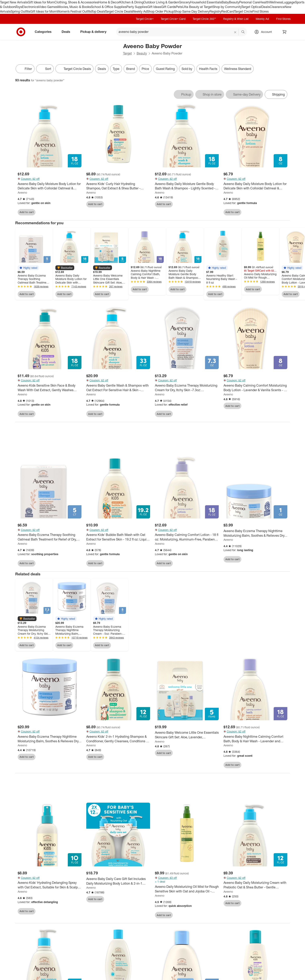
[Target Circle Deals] (74, 69)
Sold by (187, 69)
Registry (215, 11)
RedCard (228, 11)
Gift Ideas (154, 7)
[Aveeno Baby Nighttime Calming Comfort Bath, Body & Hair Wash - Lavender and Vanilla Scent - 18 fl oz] (255, 740)
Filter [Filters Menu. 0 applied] (25, 69)
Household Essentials (206, 2)
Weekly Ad (140, 11)
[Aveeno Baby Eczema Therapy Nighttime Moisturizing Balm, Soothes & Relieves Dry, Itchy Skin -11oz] (50, 740)
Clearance (277, 7)
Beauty (234, 2)
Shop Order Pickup (161, 11)
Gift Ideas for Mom (41, 2)
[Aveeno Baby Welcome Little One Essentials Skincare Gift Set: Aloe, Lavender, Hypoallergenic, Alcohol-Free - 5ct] (187, 736)
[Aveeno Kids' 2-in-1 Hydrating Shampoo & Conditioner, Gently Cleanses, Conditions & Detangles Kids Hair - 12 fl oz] (118, 740)
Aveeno (22, 192)
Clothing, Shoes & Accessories (76, 2)
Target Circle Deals (118, 11)
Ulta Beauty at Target (197, 7)
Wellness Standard (238, 69)
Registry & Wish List (236, 19)
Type (116, 69)
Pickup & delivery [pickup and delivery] (95, 32)
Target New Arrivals (14, 2)
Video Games (48, 7)
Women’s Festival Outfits (74, 11)
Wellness (276, 2)
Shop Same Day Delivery (192, 11)
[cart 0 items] (285, 32)
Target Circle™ (145, 19)
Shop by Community (227, 7)
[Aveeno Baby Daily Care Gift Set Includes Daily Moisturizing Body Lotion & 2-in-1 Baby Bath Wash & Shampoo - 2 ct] (118, 882)
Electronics (30, 7)
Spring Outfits (20, 11)
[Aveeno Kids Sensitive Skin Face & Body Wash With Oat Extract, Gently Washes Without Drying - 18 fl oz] (50, 388)
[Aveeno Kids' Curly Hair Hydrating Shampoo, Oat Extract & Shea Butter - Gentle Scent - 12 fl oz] (118, 186)
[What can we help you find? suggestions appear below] (182, 32)
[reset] (235, 32)
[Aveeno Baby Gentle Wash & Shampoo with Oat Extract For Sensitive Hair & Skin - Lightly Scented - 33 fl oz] (118, 388)
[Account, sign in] (264, 32)
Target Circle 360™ (204, 19)
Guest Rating (165, 69)
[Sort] (45, 69)
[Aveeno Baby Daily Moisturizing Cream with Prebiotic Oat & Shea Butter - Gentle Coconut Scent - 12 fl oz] (255, 886)
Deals (266, 7)
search (243, 32)
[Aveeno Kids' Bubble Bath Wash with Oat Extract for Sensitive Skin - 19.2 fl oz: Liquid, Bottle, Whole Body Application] (118, 538)
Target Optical (251, 7)
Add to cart (27, 212)
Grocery (185, 2)
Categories (45, 32)
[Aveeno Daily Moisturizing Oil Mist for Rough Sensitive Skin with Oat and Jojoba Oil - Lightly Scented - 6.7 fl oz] (187, 890)
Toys (19, 7)
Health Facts (208, 69)
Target (127, 53)
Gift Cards (168, 7)
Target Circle (243, 11)
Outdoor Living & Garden (161, 2)
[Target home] (21, 32)
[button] (28, 268)
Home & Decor (109, 2)
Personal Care (249, 2)
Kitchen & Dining (131, 2)
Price (145, 69)
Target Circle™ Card (173, 19)
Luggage (289, 2)
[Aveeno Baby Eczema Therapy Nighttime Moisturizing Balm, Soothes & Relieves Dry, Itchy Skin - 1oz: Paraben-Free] (255, 534)
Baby (225, 2)
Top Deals (98, 11)
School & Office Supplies (109, 7)
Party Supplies (137, 7)
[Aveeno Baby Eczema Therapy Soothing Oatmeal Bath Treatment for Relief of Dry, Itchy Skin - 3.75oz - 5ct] (50, 538)
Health (264, 2)
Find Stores (261, 11)
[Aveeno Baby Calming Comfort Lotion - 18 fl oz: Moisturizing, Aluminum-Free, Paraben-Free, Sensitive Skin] (187, 538)
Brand (131, 69)
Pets (179, 7)
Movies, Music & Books (74, 7)
